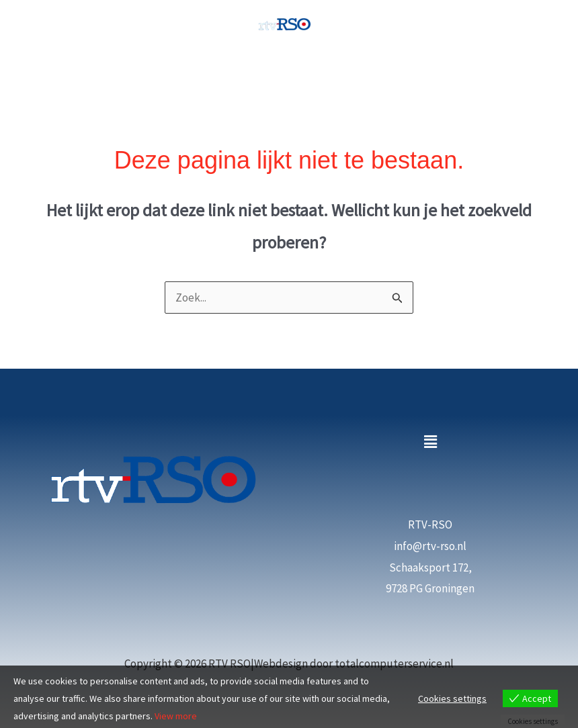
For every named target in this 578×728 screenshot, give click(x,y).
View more (176, 716)
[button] (430, 442)
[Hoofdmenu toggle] (289, 69)
